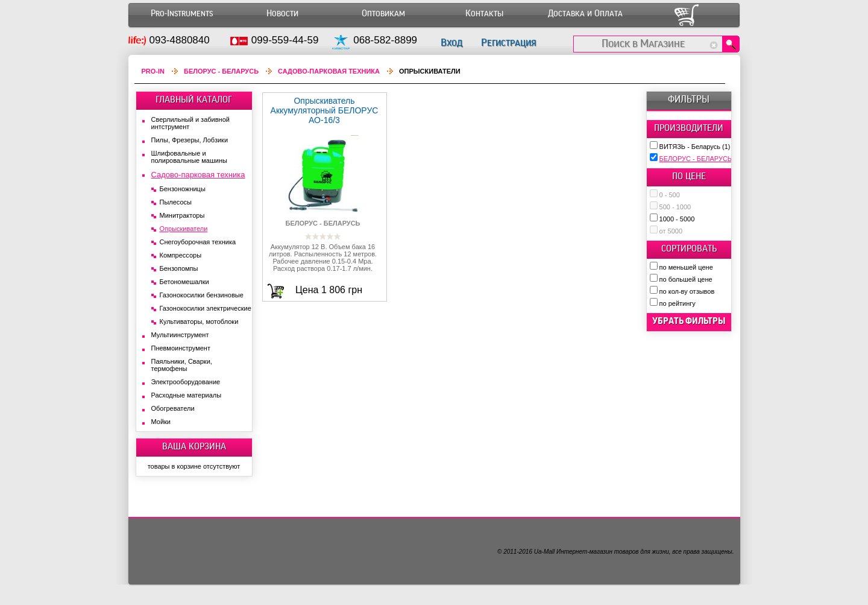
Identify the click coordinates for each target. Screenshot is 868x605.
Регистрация (508, 43)
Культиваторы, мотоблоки (199, 322)
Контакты (484, 14)
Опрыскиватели (184, 229)
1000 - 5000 (677, 219)
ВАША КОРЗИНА (194, 446)
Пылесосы (176, 202)
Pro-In (153, 71)
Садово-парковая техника (329, 71)
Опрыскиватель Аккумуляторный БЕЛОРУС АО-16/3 (325, 110)
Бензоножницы (183, 189)
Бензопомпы (179, 268)
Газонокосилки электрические (206, 308)
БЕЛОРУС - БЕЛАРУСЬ (701, 159)
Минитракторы (182, 215)
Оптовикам (383, 14)
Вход (451, 43)
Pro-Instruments (182, 14)
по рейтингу (678, 303)
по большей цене (686, 279)
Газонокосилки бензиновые (202, 295)
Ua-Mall (544, 552)
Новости (282, 14)
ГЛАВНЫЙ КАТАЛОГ (194, 100)
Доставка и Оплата (585, 14)
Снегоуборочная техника (198, 242)
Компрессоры (181, 255)
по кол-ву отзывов (687, 291)
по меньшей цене (686, 267)
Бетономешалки (184, 282)
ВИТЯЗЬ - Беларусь (695, 147)
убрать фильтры (689, 321)
